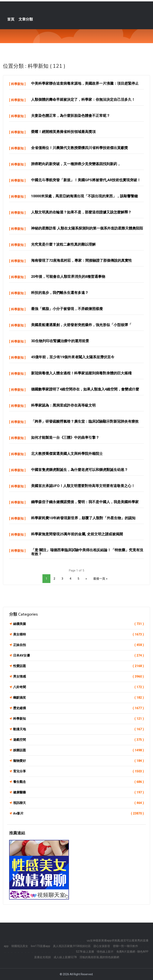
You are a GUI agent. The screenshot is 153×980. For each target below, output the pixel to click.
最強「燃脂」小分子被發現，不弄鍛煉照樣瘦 (67, 309)
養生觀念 (78, 782)
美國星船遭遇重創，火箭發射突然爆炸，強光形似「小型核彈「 (81, 325)
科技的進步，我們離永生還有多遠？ (60, 293)
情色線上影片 (105, 952)
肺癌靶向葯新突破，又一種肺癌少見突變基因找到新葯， (76, 164)
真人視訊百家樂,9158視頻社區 (72, 946)
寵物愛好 (78, 761)
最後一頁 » (100, 579)
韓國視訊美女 (20, 946)
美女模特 (78, 634)
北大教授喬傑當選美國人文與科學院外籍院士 (67, 454)
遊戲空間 (78, 740)
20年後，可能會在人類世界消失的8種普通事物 (68, 276)
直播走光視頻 (42, 957)
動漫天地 (78, 729)
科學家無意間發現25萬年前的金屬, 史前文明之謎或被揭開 (77, 534)
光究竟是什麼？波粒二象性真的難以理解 (63, 244)
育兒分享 (78, 771)
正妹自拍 (78, 645)
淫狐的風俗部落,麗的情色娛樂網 (99, 957)
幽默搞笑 (78, 698)
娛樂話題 (78, 750)
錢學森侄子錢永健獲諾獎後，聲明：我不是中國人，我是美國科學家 (85, 502)
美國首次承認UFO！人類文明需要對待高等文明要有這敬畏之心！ (83, 486)
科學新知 (17, 84)
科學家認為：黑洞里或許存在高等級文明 (63, 405)
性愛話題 (78, 666)
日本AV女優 (78, 656)
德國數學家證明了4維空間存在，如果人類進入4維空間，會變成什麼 (85, 389)
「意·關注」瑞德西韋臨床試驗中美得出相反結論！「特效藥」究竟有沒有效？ (87, 552)
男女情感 (78, 677)
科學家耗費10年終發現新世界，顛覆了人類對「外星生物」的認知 (83, 518)
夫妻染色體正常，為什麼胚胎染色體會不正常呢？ (71, 116)
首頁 (11, 19)
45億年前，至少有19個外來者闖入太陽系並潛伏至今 (73, 357)
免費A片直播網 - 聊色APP (132, 952)
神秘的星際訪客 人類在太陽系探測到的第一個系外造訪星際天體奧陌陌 (87, 228)
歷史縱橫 (78, 708)
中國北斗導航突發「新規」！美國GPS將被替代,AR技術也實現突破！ (86, 180)
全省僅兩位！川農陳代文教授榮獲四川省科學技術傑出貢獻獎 (79, 148)
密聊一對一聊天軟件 (126, 946)
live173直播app (41, 946)
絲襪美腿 (78, 624)
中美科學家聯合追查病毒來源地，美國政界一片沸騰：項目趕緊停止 (85, 83)
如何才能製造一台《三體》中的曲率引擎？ (65, 437)
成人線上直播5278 (65, 957)
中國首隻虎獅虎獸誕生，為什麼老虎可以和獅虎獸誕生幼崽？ (79, 470)
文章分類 (26, 19)
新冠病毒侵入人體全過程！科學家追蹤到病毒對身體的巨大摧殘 (81, 373)
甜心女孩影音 (102, 946)
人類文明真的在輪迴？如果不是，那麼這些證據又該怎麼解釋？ (81, 212)
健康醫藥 (78, 792)
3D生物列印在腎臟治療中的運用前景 (60, 341)
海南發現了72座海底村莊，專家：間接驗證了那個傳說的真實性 (81, 260)
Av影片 (78, 813)
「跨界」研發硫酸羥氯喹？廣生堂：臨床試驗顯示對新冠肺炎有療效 (85, 421)
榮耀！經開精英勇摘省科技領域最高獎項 (63, 132)
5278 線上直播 (85, 952)
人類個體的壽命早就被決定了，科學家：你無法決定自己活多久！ (83, 99)
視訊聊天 (78, 803)
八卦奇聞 (78, 687)
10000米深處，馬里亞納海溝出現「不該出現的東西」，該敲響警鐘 (84, 196)
